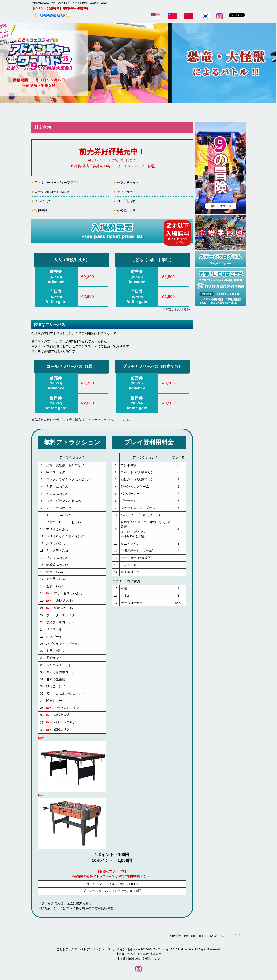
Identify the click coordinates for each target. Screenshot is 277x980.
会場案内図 (169, 112)
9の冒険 (108, 112)
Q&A (200, 112)
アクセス (231, 112)
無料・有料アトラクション (138, 112)
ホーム (46, 112)
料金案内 (77, 112)
